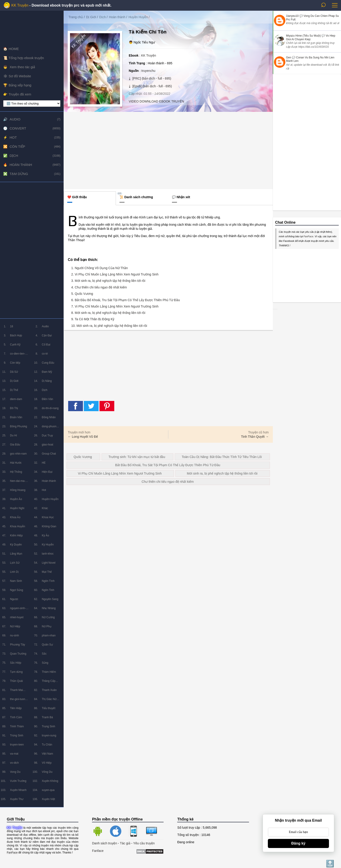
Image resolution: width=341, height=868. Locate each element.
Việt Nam (47, 754)
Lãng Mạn (16, 554)
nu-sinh (14, 635)
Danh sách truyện (105, 843)
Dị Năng (47, 381)
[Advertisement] (32, 250)
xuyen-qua (48, 790)
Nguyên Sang (50, 599)
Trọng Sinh (49, 726)
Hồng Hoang (18, 490)
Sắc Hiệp (16, 663)
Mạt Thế (47, 572)
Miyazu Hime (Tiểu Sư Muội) (303, 36)
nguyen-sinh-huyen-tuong (18, 610)
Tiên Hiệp (16, 708)
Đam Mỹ (47, 372)
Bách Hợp (16, 335)
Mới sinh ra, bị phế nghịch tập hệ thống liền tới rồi (222, 473)
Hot (13, 137)
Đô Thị (14, 408)
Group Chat (49, 454)
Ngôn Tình (48, 581)
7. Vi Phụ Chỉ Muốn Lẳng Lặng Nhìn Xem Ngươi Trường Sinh (115, 306)
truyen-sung (49, 735)
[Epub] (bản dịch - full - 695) (152, 86)
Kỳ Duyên (16, 545)
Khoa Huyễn (17, 526)
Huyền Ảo (16, 499)
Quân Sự (47, 645)
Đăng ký (298, 843)
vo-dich (14, 763)
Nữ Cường (48, 617)
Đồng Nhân (49, 417)
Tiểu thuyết (49, 708)
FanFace (308, 236)
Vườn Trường (18, 781)
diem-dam (16, 399)
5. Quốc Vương (82, 294)
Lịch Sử (15, 563)
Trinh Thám (17, 726)
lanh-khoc (48, 554)
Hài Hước (16, 463)
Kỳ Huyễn (48, 545)
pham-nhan (49, 635)
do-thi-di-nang (50, 408)
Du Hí (14, 435)
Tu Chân (47, 745)
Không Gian (49, 526)
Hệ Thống (16, 472)
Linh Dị (14, 572)
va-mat (14, 754)
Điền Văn (47, 399)
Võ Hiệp (47, 763)
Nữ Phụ (47, 626)
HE (44, 463)
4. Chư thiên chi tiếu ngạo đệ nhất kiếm (99, 287)
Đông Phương (19, 426)
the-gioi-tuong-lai (19, 701)
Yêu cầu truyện (144, 843)
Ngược (14, 599)
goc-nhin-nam (18, 454)
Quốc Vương (83, 457)
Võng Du (47, 772)
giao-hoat (47, 445)
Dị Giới (14, 381)
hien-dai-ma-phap (18, 482)
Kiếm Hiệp (16, 535)
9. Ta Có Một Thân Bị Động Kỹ (93, 319)
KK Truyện (20, 5)
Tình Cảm (16, 717)
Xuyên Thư (17, 799)
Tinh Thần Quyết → (255, 437)
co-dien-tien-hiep (18, 355)
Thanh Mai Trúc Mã (16, 692)
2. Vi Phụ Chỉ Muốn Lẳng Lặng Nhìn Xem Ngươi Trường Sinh (115, 274)
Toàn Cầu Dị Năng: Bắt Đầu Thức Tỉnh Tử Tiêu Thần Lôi (222, 457)
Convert (18, 128)
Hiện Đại (47, 472)
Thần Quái (16, 681)
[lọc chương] (32, 104)
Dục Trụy (47, 435)
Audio (15, 119)
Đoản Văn (16, 417)
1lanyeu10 (292, 16)
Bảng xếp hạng (20, 85)
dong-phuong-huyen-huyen (50, 428)
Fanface (98, 851)
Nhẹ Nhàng (49, 608)
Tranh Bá (47, 717)
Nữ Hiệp (15, 626)
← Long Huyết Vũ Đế (83, 437)
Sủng (45, 663)
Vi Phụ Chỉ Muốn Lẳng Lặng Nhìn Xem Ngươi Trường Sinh (120, 473)
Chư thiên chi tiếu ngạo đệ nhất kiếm (168, 482)
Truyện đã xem (20, 94)
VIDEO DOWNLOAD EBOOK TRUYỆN (156, 101)
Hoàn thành (21, 165)
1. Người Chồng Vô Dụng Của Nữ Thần (99, 268)
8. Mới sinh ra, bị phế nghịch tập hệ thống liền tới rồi (108, 313)
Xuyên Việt (48, 799)
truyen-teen (17, 745)
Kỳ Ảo (45, 535)
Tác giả (125, 843)
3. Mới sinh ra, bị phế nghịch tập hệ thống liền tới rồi (108, 281)
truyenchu (148, 71)
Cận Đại (47, 335)
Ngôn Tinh (48, 590)
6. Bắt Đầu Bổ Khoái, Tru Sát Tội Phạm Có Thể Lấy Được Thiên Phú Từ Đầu (125, 300)
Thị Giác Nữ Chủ (49, 701)
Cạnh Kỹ (15, 345)
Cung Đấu (48, 363)
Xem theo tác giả (22, 67)
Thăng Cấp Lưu (49, 682)
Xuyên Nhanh (18, 790)
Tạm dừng (19, 174)
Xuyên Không (50, 781)
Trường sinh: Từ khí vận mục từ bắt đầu (137, 457)
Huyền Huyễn (50, 499)
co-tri (45, 354)
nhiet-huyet (17, 617)
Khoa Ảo (15, 517)
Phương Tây (17, 645)
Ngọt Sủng (16, 590)
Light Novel (49, 563)
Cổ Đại (46, 345)
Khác (45, 508)
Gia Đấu (15, 445)
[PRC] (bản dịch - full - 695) (151, 78)
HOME (14, 49)
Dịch (14, 156)
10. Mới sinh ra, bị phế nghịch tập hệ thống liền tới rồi (109, 326)
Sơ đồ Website (20, 76)
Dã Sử (14, 372)
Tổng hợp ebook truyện (26, 58)
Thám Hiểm (49, 672)
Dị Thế (14, 390)
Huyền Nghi (17, 508)
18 (11, 326)
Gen (289, 58)
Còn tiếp (17, 146)
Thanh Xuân (49, 690)
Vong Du (15, 772)
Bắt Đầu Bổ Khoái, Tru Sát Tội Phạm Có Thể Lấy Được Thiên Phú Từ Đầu (168, 465)
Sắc (44, 654)
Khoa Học (48, 517)
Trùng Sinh (17, 735)
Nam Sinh (16, 581)
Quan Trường (18, 654)
